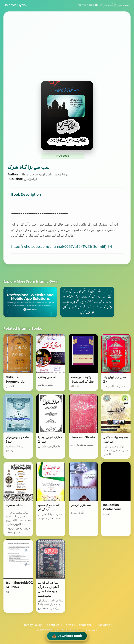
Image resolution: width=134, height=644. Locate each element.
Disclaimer (104, 625)
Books (93, 5)
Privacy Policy (32, 625)
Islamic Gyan (15, 5)
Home (82, 5)
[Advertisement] (67, 49)
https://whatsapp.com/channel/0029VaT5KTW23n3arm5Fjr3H (61, 247)
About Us (53, 625)
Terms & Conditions (78, 625)
